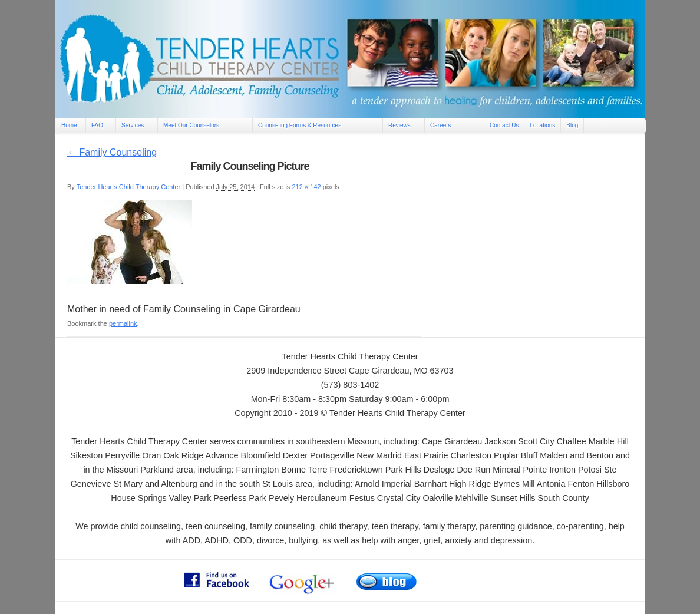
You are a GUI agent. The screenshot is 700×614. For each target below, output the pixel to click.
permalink (123, 323)
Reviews (399, 125)
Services (133, 125)
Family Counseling (112, 152)
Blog (572, 125)
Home (69, 125)
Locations (542, 125)
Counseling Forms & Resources (300, 125)
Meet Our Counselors (191, 125)
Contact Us (504, 125)
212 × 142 (306, 187)
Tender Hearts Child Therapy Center (129, 187)
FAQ (97, 125)
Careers (441, 125)
